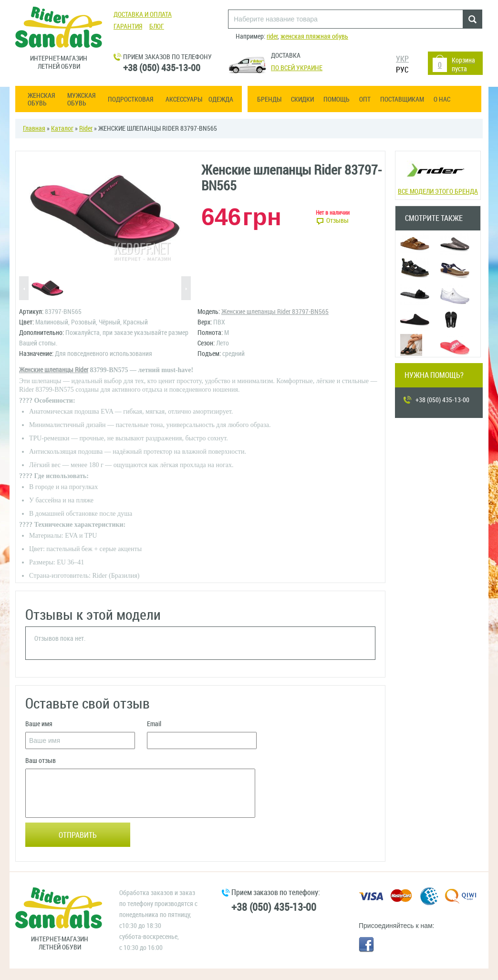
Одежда (221, 100)
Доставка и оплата (143, 15)
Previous (24, 289)
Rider (86, 129)
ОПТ (365, 99)
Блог (157, 26)
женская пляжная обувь (314, 36)
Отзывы (337, 221)
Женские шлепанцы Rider (54, 370)
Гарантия (128, 26)
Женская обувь (41, 100)
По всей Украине (297, 68)
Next (186, 289)
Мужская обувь (81, 100)
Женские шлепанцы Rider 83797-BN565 (275, 312)
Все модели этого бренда (438, 174)
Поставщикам (402, 99)
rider (272, 36)
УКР (402, 59)
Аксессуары (184, 100)
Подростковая (130, 100)
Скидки (302, 99)
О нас (442, 99)
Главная (34, 129)
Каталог (62, 129)
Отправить (78, 835)
